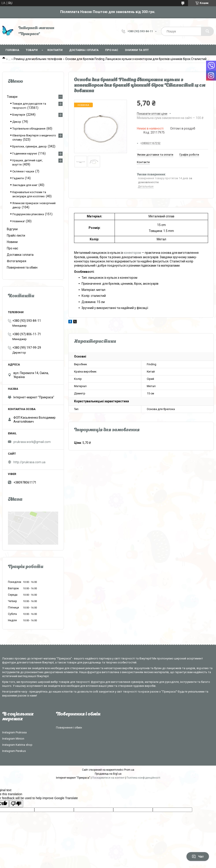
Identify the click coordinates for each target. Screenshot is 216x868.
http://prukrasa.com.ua (29, 462)
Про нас (112, 50)
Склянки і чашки (23, 171)
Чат (198, 857)
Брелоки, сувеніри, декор (30, 146)
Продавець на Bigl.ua (108, 774)
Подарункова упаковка (28, 214)
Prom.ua (129, 770)
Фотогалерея (17, 261)
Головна (12, 50)
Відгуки (12, 229)
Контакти (55, 50)
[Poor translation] (16, 804)
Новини (12, 242)
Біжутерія (19, 115)
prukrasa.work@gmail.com (32, 442)
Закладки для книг (25, 185)
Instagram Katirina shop (17, 745)
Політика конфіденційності (143, 778)
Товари (32, 50)
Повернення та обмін (22, 267)
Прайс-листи (16, 235)
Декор (17, 122)
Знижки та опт (137, 50)
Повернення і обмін (69, 728)
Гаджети (18, 178)
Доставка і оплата (84, 50)
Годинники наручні (25, 153)
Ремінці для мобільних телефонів (38, 59)
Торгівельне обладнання (29, 129)
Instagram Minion (13, 739)
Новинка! (19, 221)
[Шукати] (207, 31)
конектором (132, 253)
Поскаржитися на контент (108, 778)
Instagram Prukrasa (14, 732)
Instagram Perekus (14, 751)
